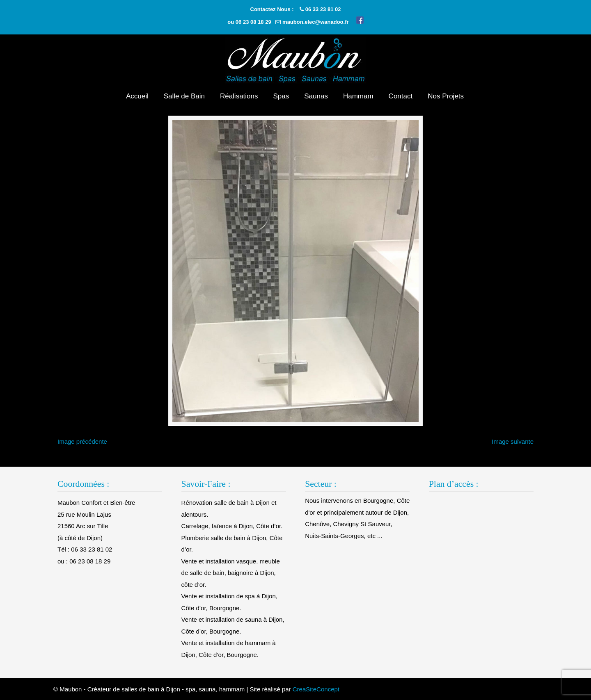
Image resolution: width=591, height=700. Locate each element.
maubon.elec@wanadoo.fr (315, 22)
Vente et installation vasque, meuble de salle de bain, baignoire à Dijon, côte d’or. (231, 573)
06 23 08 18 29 (253, 22)
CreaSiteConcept (316, 689)
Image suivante (513, 441)
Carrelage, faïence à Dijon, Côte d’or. (232, 526)
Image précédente (82, 441)
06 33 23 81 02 (323, 9)
